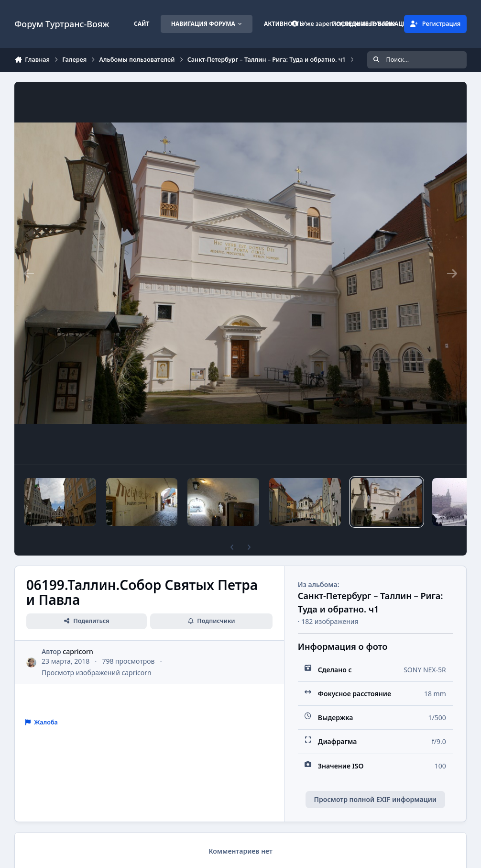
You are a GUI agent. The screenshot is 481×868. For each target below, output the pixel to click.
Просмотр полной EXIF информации (375, 799)
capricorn (78, 651)
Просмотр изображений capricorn (97, 673)
